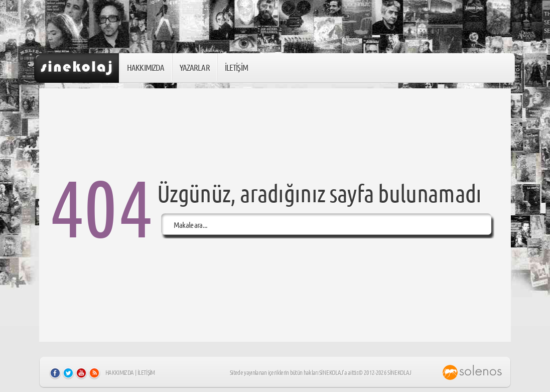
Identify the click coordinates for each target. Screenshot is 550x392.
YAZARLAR (195, 67)
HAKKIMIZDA (146, 67)
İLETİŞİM (236, 67)
